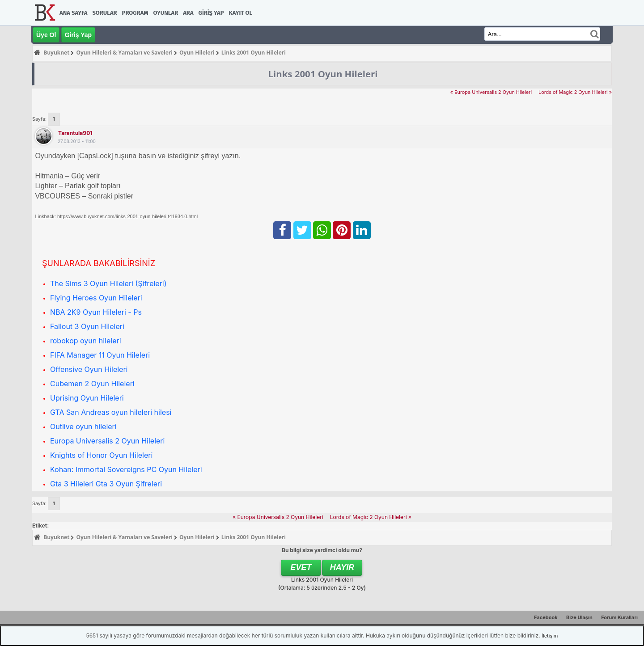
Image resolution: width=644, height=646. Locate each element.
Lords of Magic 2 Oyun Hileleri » (575, 92)
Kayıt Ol (241, 13)
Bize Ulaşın (579, 617)
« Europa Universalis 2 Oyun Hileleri (491, 92)
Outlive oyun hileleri (83, 426)
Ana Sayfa (73, 13)
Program (135, 13)
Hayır (342, 567)
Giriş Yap (211, 13)
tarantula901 (75, 133)
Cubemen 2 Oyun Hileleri (92, 384)
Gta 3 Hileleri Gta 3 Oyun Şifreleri (106, 484)
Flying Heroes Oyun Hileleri (96, 298)
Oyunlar (166, 13)
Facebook (546, 617)
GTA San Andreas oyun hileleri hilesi (111, 412)
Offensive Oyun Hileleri (89, 369)
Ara (188, 13)
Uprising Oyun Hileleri (87, 398)
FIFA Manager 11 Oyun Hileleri (100, 355)
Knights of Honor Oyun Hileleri (101, 455)
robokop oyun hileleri (86, 341)
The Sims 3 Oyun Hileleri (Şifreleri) (108, 283)
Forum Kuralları (619, 617)
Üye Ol (46, 35)
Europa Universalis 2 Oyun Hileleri (107, 441)
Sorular (104, 13)
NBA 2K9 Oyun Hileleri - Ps (96, 312)
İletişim (550, 636)
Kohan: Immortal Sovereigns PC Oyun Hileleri (126, 469)
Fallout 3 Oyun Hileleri (87, 326)
